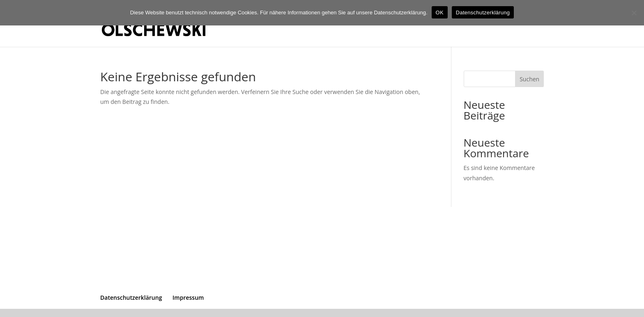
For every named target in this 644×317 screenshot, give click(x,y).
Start (505, 24)
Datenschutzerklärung (131, 297)
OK (440, 13)
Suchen (529, 79)
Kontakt (533, 24)
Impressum (188, 297)
